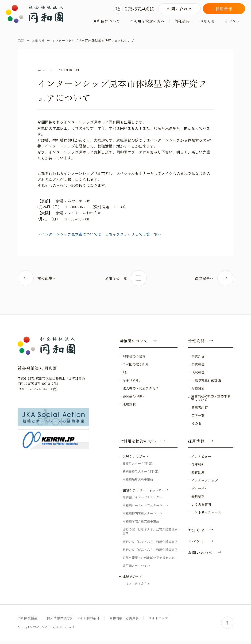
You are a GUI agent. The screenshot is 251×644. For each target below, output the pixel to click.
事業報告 (198, 367)
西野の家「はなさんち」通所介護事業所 (150, 545)
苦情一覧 (198, 419)
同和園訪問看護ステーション (142, 516)
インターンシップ (205, 484)
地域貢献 (129, 407)
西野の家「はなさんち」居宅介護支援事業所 (150, 535)
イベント (232, 21)
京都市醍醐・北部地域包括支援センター (150, 561)
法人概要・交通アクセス (141, 391)
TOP (21, 44)
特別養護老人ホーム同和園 (141, 475)
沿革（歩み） (132, 383)
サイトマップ (158, 621)
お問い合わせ (179, 9)
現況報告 (198, 375)
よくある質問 (201, 508)
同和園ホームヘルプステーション (145, 508)
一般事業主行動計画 (206, 383)
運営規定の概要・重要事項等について (211, 401)
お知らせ (207, 21)
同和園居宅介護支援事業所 (141, 525)
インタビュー (201, 460)
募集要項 (198, 500)
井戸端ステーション (136, 569)
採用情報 (224, 9)
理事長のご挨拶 (134, 360)
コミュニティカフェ (136, 587)
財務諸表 (198, 391)
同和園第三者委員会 (124, 621)
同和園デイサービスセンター (142, 500)
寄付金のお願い (134, 399)
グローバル (200, 492)
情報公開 (182, 21)
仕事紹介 (198, 468)
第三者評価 (200, 411)
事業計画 (198, 360)
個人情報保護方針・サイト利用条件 (73, 621)
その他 (196, 427)
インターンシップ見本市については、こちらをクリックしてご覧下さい (101, 237)
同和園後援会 (27, 621)
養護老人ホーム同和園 (138, 467)
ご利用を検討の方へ (147, 21)
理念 (126, 375)
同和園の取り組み (136, 367)
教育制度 (198, 476)
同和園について (107, 21)
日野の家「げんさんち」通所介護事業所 (150, 553)
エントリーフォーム (206, 515)
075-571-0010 (134, 9)
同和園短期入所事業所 (138, 483)
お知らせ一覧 (126, 281)
